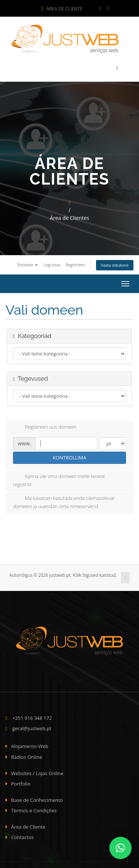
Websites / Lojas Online (37, 771)
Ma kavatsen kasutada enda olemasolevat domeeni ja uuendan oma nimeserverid (64, 500)
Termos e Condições (34, 809)
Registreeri (75, 263)
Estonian (28, 263)
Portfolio (21, 782)
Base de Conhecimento (37, 798)
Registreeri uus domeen (45, 426)
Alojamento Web (30, 744)
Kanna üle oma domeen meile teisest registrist (59, 478)
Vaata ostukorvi (115, 263)
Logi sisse (52, 263)
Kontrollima (69, 456)
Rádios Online (27, 755)
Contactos (22, 835)
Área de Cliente (62, 9)
